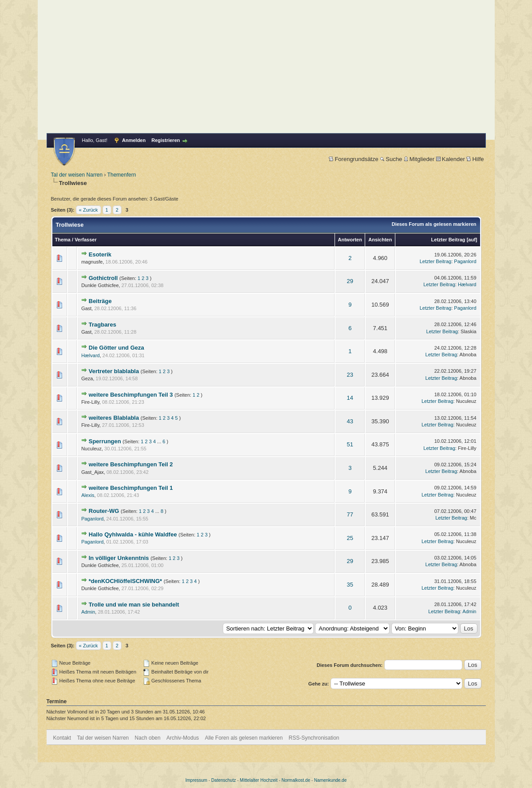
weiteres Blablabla (114, 418)
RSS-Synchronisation (314, 738)
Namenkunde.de (330, 780)
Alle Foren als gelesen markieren (244, 738)
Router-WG (104, 511)
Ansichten (380, 240)
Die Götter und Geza (116, 348)
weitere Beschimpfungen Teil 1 (131, 488)
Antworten (350, 240)
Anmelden (134, 140)
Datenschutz (224, 780)
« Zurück (89, 210)
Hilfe (475, 159)
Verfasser (86, 240)
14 (350, 398)
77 (350, 514)
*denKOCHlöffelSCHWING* (125, 581)
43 (350, 421)
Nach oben (148, 738)
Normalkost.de (296, 780)
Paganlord (465, 261)
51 (350, 444)
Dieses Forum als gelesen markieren (434, 224)
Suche (391, 159)
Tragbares (102, 325)
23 (350, 375)
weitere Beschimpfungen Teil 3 (131, 395)
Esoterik (100, 254)
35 (350, 585)
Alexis (88, 495)
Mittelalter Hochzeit (259, 780)
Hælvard (467, 284)
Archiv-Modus (183, 738)
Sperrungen (105, 441)
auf (472, 240)
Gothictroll (103, 278)
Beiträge (100, 301)
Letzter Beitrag (448, 240)
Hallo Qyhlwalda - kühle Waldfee (133, 534)
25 (350, 538)
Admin (88, 612)
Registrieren (166, 140)
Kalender (451, 159)
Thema (63, 240)
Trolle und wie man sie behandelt (134, 605)
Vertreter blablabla (114, 371)
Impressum (196, 780)
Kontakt (62, 738)
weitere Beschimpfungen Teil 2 (131, 464)
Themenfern (122, 175)
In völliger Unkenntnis (119, 558)
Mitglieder (419, 159)
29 (350, 281)
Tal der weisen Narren (77, 175)
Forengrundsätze (353, 159)
